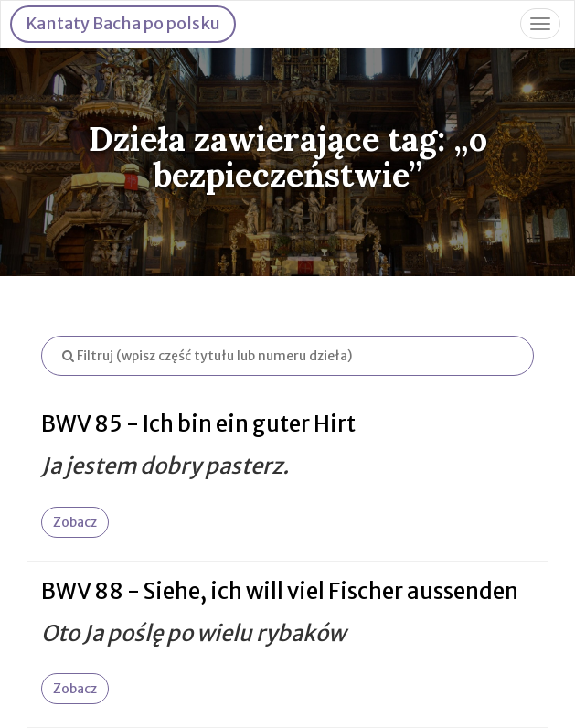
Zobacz (75, 522)
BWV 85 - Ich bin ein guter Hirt (198, 424)
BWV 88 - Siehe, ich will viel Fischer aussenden (280, 591)
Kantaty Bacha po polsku (123, 23)
